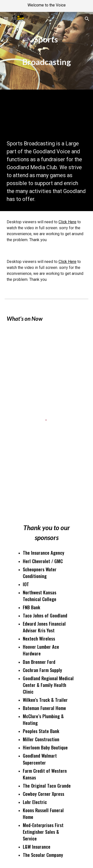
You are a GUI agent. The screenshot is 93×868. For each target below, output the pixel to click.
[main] (47, 51)
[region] (46, 6)
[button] (6, 19)
